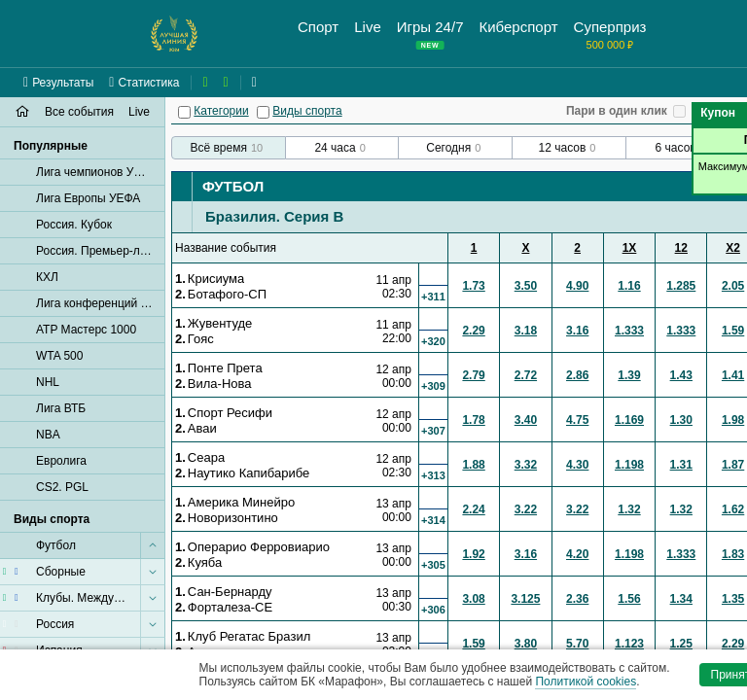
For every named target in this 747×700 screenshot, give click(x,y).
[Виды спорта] (263, 112)
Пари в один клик (617, 111)
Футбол (233, 186)
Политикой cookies (586, 682)
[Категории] (184, 112)
